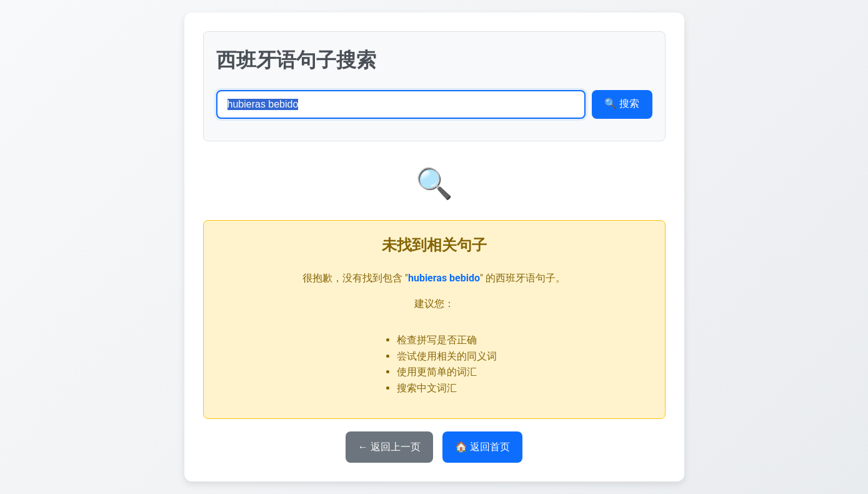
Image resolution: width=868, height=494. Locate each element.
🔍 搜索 (622, 103)
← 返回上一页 (389, 447)
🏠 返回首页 (482, 447)
